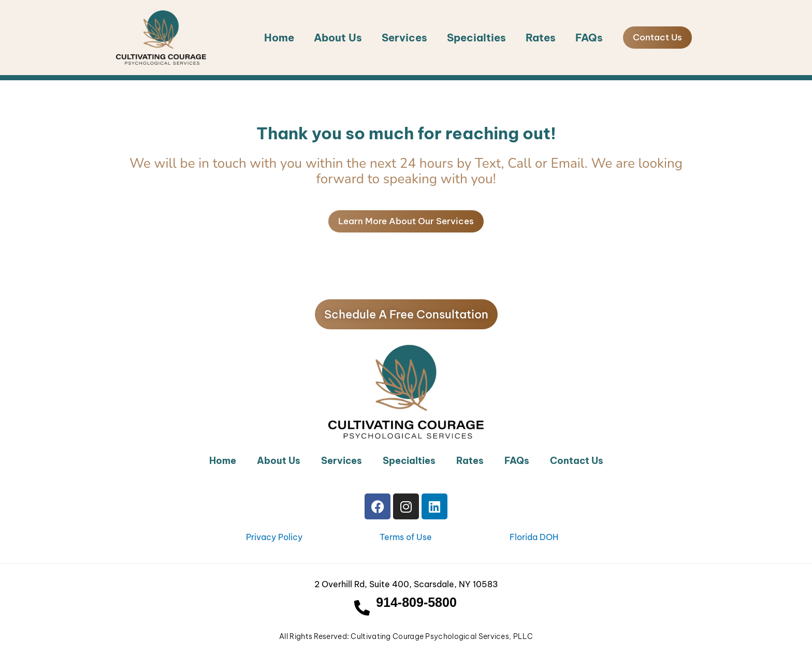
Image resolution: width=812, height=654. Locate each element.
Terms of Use (406, 537)
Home (279, 38)
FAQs (589, 38)
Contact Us (577, 461)
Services (404, 38)
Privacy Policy (274, 537)
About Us (338, 38)
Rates (541, 38)
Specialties (476, 38)
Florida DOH (534, 537)
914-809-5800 (416, 602)
